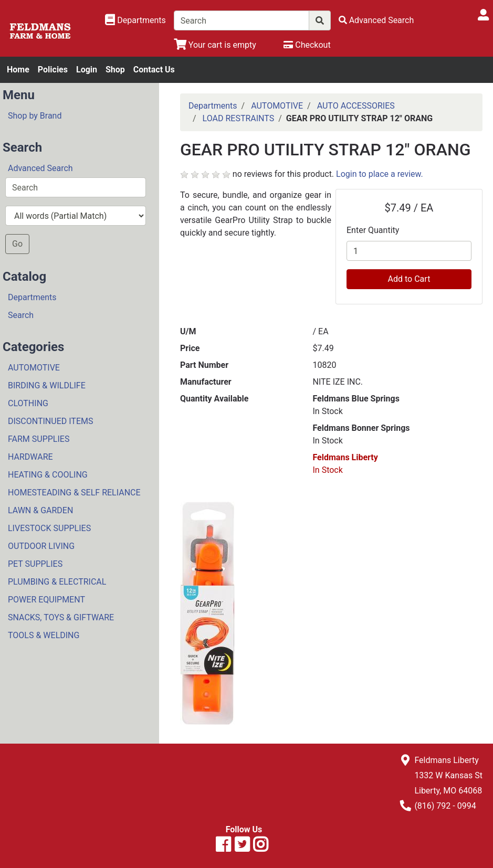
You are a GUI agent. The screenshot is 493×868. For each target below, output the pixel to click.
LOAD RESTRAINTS (239, 118)
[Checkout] (307, 45)
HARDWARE (30, 457)
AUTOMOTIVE (34, 368)
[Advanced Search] (376, 20)
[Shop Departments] (135, 20)
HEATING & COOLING (48, 475)
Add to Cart (409, 279)
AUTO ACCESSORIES (356, 106)
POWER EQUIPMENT (46, 600)
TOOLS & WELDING (44, 635)
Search (21, 315)
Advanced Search (40, 168)
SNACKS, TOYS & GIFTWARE (61, 617)
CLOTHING (28, 403)
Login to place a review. (380, 174)
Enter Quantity (373, 230)
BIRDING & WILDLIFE (47, 385)
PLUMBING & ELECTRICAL (57, 582)
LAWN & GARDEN (40, 510)
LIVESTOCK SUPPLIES (49, 528)
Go (17, 244)
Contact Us (154, 70)
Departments (32, 297)
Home (18, 70)
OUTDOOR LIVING (41, 546)
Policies (53, 70)
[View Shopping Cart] (215, 45)
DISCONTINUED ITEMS (50, 421)
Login (87, 70)
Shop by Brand (35, 116)
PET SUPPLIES (35, 564)
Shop (115, 70)
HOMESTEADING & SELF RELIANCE (74, 493)
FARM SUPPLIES (39, 439)
